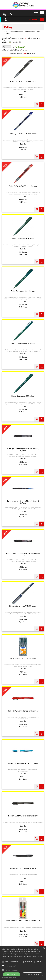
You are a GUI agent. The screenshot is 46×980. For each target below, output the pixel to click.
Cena (22, 38)
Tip (5, 50)
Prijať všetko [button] (12, 974)
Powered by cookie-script (9, 978)
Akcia (11, 50)
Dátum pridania (33, 38)
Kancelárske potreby (17, 32)
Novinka (25, 50)
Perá (39, 32)
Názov (14, 38)
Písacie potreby (30, 32)
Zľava (17, 50)
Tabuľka (15, 42)
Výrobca (7, 47)
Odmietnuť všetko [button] (32, 974)
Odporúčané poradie (9, 40)
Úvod (6, 32)
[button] (23, 970)
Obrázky (5, 42)
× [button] (44, 948)
